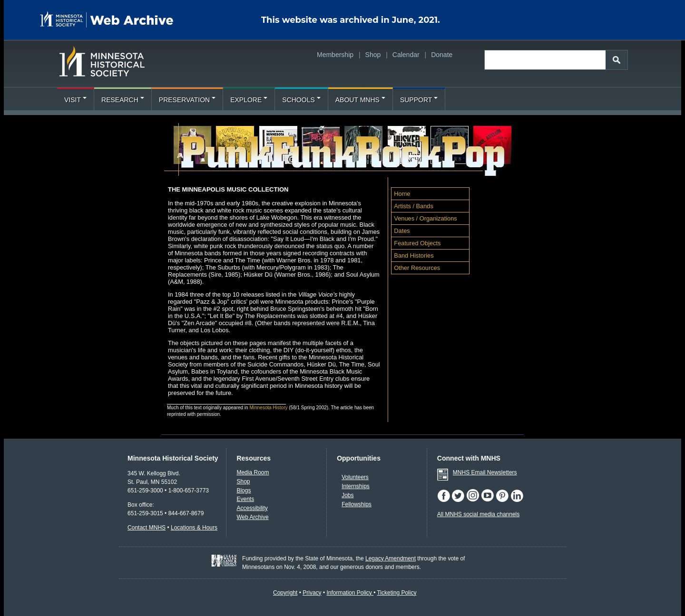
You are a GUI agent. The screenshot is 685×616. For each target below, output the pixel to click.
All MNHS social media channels (478, 514)
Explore (249, 100)
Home (402, 194)
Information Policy (350, 593)
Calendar (406, 55)
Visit (75, 100)
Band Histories (414, 255)
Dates (402, 231)
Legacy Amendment (391, 558)
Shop (373, 55)
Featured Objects (417, 243)
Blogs (244, 491)
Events (245, 499)
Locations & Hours (194, 528)
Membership (335, 55)
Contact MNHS (147, 528)
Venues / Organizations (425, 218)
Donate (442, 55)
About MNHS (360, 100)
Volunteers (355, 477)
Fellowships (357, 504)
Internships (356, 486)
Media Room (253, 472)
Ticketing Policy (396, 593)
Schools (301, 100)
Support (419, 100)
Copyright (285, 593)
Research (123, 100)
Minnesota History (268, 408)
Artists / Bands (414, 206)
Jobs (347, 495)
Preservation (187, 100)
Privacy (312, 593)
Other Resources (417, 268)
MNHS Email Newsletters (485, 472)
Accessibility (252, 508)
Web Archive (252, 517)
